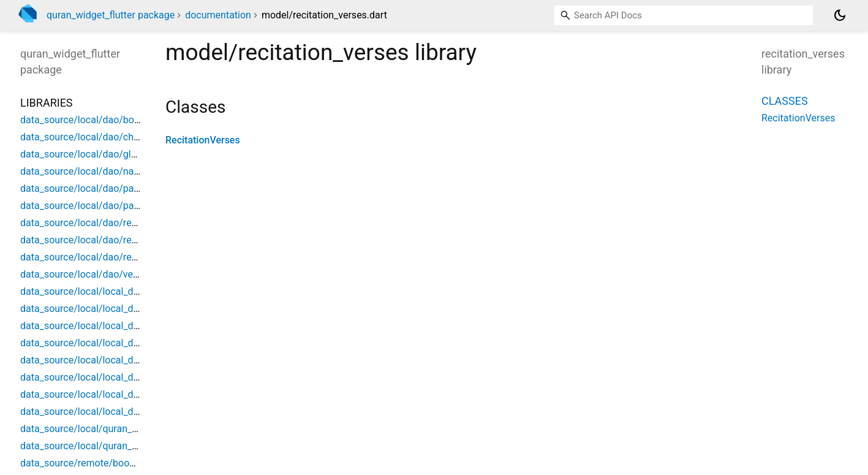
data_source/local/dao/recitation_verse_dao (117, 240)
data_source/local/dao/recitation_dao (103, 223)
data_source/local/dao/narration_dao (102, 171)
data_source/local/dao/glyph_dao (94, 154)
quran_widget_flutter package (111, 15)
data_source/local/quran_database (96, 429)
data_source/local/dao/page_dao (93, 188)
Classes (785, 101)
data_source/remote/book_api (86, 463)
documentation (218, 15)
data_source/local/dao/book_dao (93, 120)
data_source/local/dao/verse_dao (94, 274)
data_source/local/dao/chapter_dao (99, 137)
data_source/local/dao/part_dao (91, 206)
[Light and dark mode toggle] (840, 15)
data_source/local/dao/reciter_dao (96, 257)
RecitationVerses (203, 140)
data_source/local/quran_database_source (113, 446)
